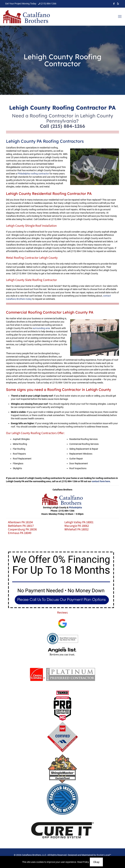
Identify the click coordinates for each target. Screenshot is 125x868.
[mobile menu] (120, 17)
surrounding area (41, 328)
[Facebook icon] (114, 4)
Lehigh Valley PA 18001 (79, 522)
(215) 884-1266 (68, 126)
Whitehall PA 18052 (76, 529)
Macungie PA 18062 (77, 526)
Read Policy (83, 862)
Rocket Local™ (104, 855)
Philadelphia (75, 507)
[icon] (118, 4)
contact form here (101, 481)
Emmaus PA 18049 (20, 533)
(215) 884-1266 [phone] (48, 4)
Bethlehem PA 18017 (21, 526)
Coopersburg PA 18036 (22, 529)
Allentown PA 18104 (20, 522)
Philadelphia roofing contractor (33, 174)
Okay (96, 862)
